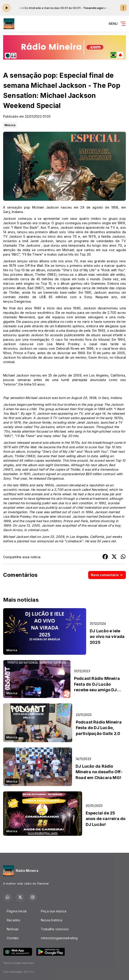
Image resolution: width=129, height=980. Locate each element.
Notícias (13, 929)
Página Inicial (17, 911)
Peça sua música (54, 911)
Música (10, 125)
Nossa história (51, 920)
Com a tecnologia (19, 972)
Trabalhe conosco (55, 929)
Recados (13, 920)
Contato (13, 938)
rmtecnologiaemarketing (59, 938)
